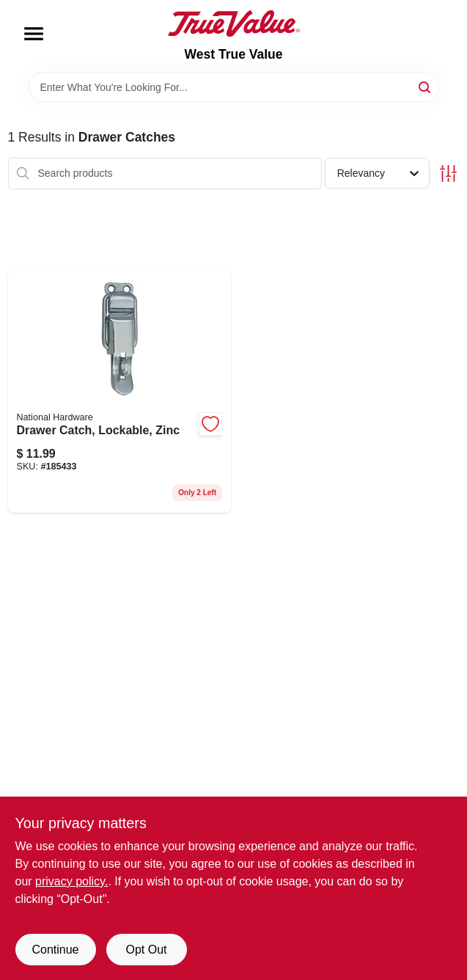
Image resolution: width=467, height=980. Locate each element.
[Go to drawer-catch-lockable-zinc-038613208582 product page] (120, 391)
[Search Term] (234, 87)
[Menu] (34, 34)
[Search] (426, 86)
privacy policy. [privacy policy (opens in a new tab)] (71, 881)
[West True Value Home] (234, 23)
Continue (55, 950)
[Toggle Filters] (448, 173)
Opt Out (146, 950)
